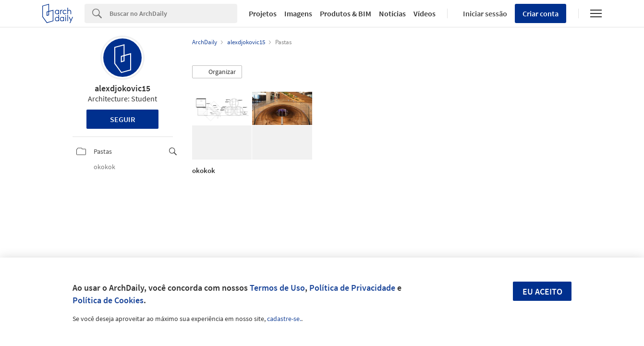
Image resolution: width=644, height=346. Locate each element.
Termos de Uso (277, 288)
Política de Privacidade (352, 288)
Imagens (298, 13)
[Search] (173, 13)
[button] (217, 72)
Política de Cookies (108, 300)
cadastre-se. (284, 319)
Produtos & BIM (346, 13)
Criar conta (541, 13)
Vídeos (425, 13)
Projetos (263, 13)
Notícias (392, 13)
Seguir (123, 119)
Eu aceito (542, 291)
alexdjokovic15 (122, 88)
